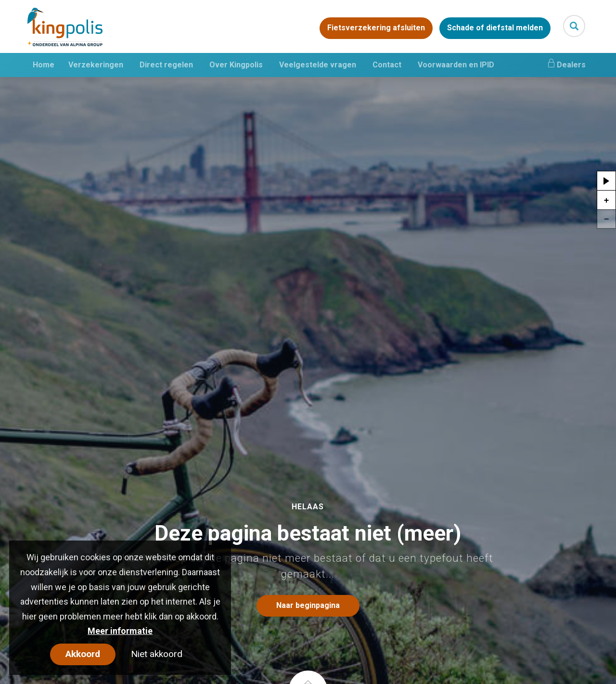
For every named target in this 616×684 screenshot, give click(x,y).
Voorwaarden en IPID (456, 65)
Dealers (566, 64)
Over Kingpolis (236, 65)
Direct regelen (166, 65)
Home (44, 65)
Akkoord (83, 654)
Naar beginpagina (308, 605)
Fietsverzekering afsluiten (376, 28)
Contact (387, 65)
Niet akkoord (157, 654)
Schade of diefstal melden (495, 28)
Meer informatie (120, 631)
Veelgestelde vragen (318, 65)
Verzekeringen (96, 65)
